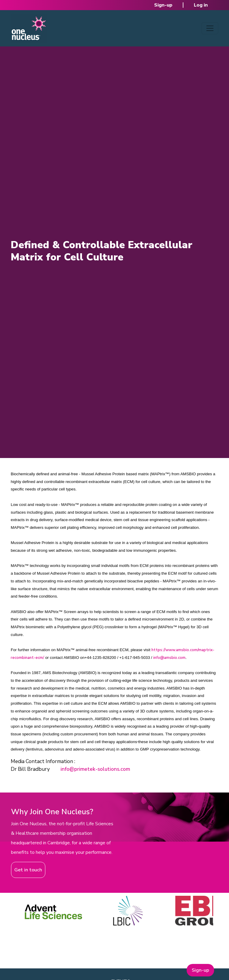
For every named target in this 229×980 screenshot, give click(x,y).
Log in (201, 5)
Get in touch (28, 870)
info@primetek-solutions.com (95, 769)
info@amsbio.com (169, 658)
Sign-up (163, 5)
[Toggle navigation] (210, 28)
